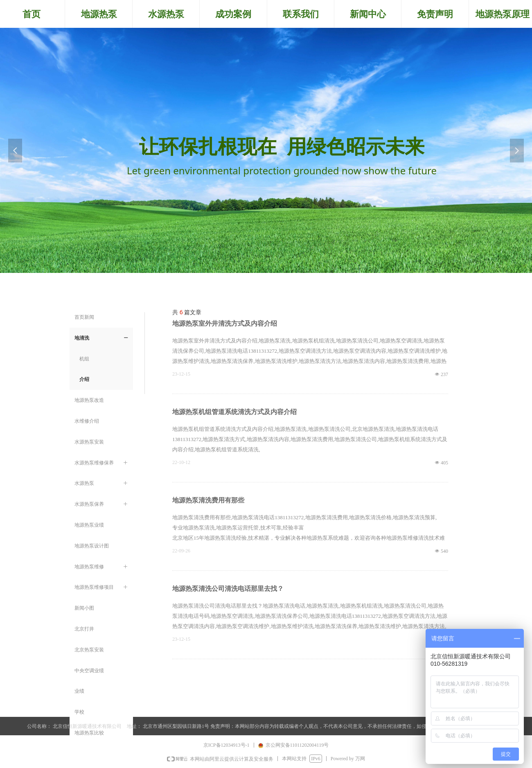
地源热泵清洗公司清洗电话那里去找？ (228, 589)
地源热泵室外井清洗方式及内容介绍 (225, 323)
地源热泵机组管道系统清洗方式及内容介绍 (234, 412)
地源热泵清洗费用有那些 (208, 500)
